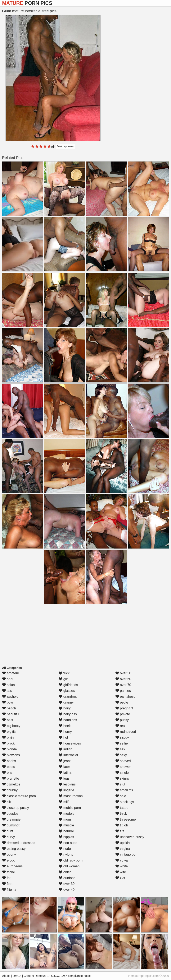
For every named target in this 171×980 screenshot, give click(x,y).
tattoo (122, 808)
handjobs (68, 720)
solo (121, 796)
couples (10, 814)
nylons (66, 855)
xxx (120, 878)
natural (66, 831)
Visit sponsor (66, 146)
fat (6, 878)
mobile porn (70, 808)
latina (65, 773)
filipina (9, 890)
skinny (122, 778)
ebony (9, 855)
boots (9, 767)
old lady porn (71, 860)
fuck (64, 673)
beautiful (11, 714)
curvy (8, 837)
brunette (11, 778)
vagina (123, 849)
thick (121, 814)
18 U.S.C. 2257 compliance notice (69, 976)
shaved (123, 761)
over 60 (123, 679)
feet (7, 884)
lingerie (66, 790)
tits (120, 831)
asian (8, 685)
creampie (11, 819)
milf (64, 802)
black (8, 743)
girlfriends (68, 685)
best (8, 720)
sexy (121, 755)
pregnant (124, 708)
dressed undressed (19, 843)
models (66, 814)
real (120, 726)
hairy (65, 708)
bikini (8, 738)
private (123, 714)
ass (7, 691)
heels (65, 726)
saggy (122, 738)
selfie (122, 743)
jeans (65, 761)
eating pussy (14, 849)
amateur (11, 673)
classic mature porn (19, 796)
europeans (12, 866)
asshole (10, 697)
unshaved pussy (130, 837)
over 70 (123, 685)
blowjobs (11, 755)
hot (63, 738)
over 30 (67, 884)
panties (123, 691)
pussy (122, 720)
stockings (125, 802)
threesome (126, 819)
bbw (8, 702)
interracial (68, 755)
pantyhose (125, 697)
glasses (67, 691)
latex (64, 767)
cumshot (11, 825)
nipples (66, 837)
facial (8, 872)
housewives (70, 743)
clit (6, 802)
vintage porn (127, 855)
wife (121, 872)
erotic (9, 860)
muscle (66, 825)
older (65, 872)
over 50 (123, 673)
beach (9, 708)
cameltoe (11, 784)
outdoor (67, 878)
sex (120, 749)
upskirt (123, 843)
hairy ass (68, 714)
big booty (11, 726)
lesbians (67, 784)
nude (65, 849)
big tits (9, 732)
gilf (63, 679)
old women (69, 866)
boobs (9, 761)
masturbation (71, 796)
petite (122, 702)
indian (65, 749)
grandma (68, 697)
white (122, 866)
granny (66, 702)
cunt (8, 831)
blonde (10, 749)
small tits (124, 790)
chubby (10, 790)
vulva (122, 860)
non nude (68, 843)
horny (65, 732)
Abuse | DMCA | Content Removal (24, 976)
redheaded (126, 732)
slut (120, 784)
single (122, 773)
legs (64, 778)
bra (7, 773)
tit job (122, 825)
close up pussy (15, 808)
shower (123, 767)
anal (8, 679)
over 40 (67, 890)
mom (65, 819)
